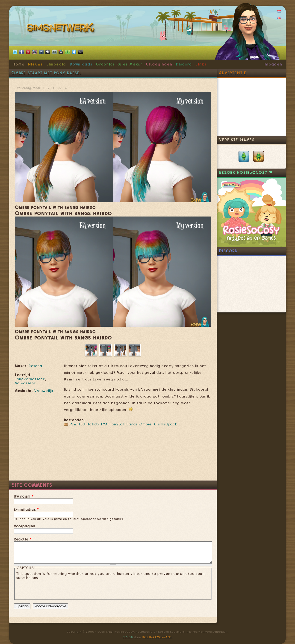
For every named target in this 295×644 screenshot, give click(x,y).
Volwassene (26, 383)
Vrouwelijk (44, 391)
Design (128, 637)
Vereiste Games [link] (237, 140)
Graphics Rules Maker (119, 64)
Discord (184, 64)
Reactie (23, 539)
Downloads (81, 64)
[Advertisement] (113, 467)
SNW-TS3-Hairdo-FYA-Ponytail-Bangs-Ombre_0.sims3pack (123, 424)
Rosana (35, 366)
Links (201, 64)
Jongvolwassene (30, 379)
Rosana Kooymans (157, 637)
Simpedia (56, 64)
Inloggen (273, 64)
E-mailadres (27, 510)
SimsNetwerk (61, 29)
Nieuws (35, 64)
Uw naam (24, 496)
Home (19, 64)
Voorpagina (25, 526)
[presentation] (51, 589)
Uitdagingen (159, 64)
